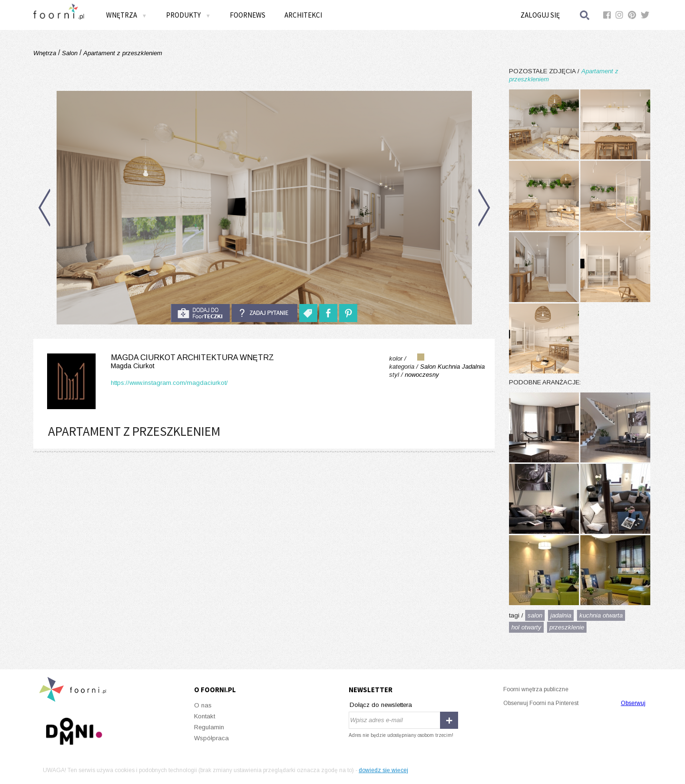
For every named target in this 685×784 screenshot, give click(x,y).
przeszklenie (567, 627)
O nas (203, 705)
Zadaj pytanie (264, 313)
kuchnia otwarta (601, 615)
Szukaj (585, 15)
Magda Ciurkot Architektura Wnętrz (159, 362)
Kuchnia (449, 367)
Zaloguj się (540, 15)
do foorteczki (200, 313)
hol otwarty (526, 627)
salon (535, 615)
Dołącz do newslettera (381, 705)
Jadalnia (473, 367)
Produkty (188, 15)
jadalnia (561, 615)
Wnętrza (127, 15)
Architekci (303, 15)
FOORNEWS (248, 15)
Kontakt (205, 716)
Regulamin (209, 727)
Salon (70, 53)
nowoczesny (422, 375)
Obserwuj (633, 703)
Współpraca (211, 738)
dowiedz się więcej (383, 770)
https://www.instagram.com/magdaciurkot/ (169, 383)
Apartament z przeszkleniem (122, 53)
